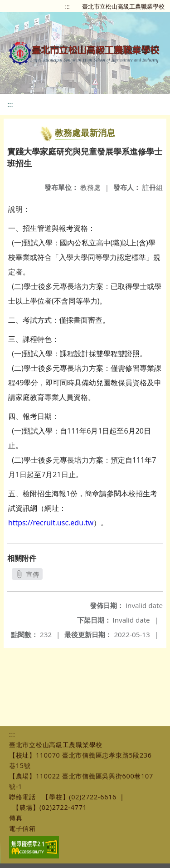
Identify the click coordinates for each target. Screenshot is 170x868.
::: (68, 6)
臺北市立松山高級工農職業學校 (123, 6)
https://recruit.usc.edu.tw (51, 523)
